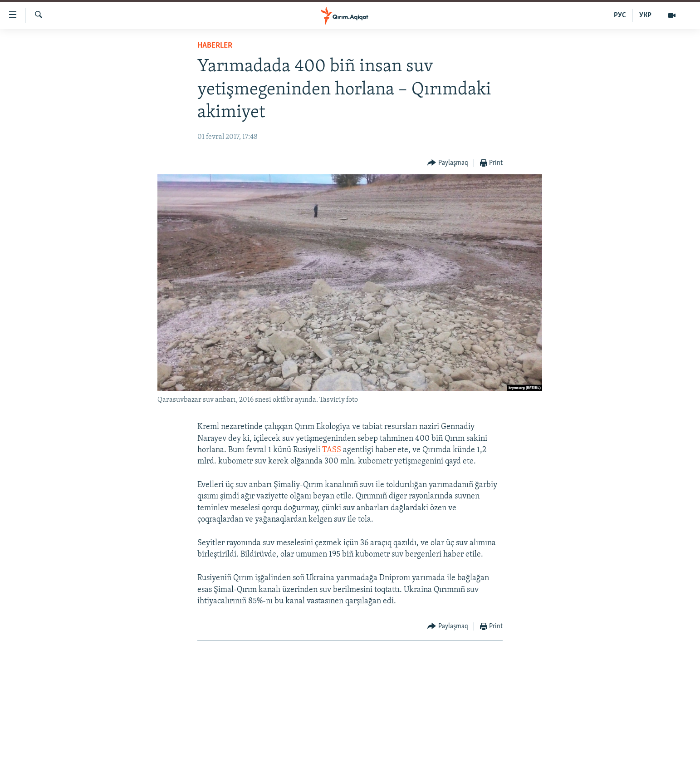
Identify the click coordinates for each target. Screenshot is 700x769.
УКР (645, 15)
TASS (333, 450)
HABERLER (215, 46)
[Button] (448, 163)
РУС (620, 15)
